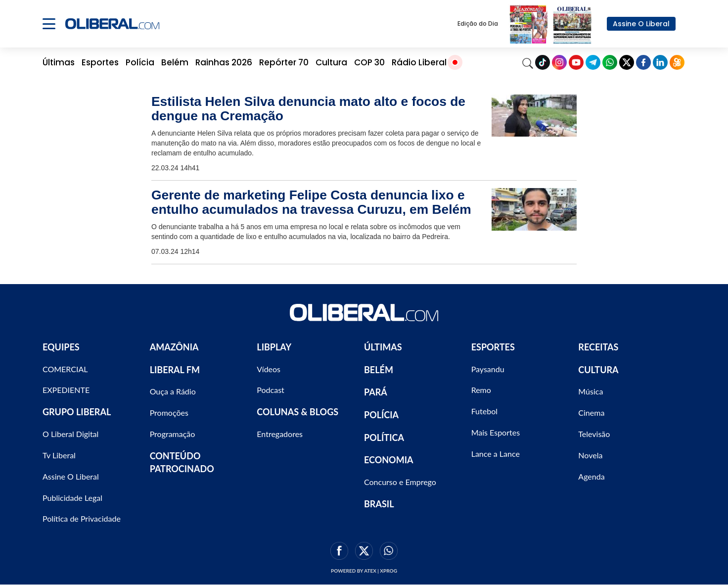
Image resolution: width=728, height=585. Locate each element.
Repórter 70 (284, 62)
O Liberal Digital (70, 434)
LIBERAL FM (175, 370)
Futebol (484, 411)
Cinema (591, 413)
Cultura (331, 62)
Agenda (591, 476)
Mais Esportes (496, 432)
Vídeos (269, 369)
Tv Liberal (59, 455)
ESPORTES (493, 347)
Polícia (140, 62)
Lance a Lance (496, 454)
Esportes (100, 62)
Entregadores (280, 434)
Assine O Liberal (641, 24)
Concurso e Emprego (400, 482)
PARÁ (376, 392)
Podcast (270, 390)
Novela (590, 455)
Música (591, 391)
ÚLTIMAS (383, 347)
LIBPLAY (274, 347)
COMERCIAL (65, 369)
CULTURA (598, 370)
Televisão (594, 434)
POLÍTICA (384, 438)
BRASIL (379, 504)
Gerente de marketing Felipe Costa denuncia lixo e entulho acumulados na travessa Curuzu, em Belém (311, 202)
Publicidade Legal (72, 498)
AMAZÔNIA (174, 347)
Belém (175, 62)
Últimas (59, 62)
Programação (173, 434)
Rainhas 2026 (224, 62)
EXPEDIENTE (66, 390)
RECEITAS (598, 347)
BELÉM (379, 370)
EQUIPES (61, 347)
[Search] (528, 62)
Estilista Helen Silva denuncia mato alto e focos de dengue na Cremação (308, 109)
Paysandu (488, 369)
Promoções (169, 413)
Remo (481, 390)
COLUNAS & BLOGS (297, 412)
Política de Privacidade (82, 518)
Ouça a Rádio (173, 391)
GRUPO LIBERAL (77, 412)
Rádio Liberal (419, 62)
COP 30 (369, 62)
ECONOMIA (389, 460)
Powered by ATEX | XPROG (364, 571)
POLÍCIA (381, 415)
